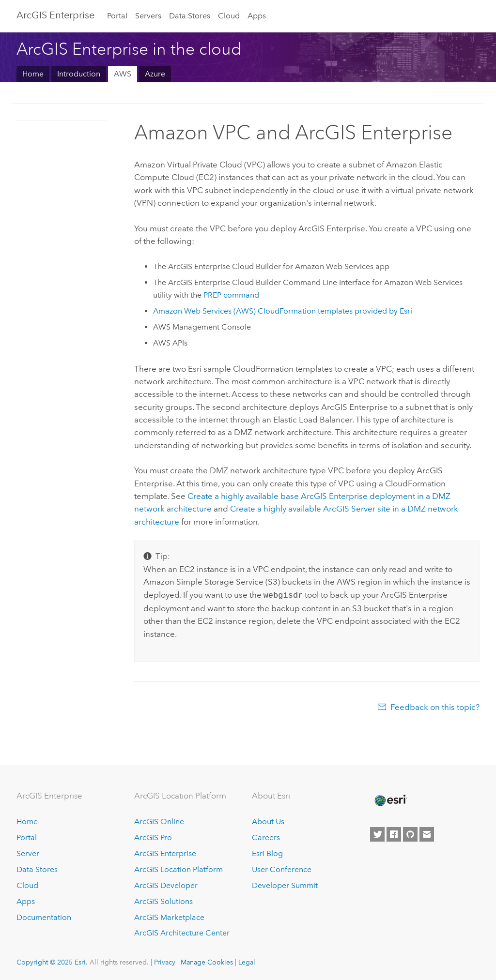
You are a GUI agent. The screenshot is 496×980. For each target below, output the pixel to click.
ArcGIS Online (159, 821)
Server (28, 852)
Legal (247, 961)
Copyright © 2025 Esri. (52, 961)
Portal (117, 16)
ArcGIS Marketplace (169, 916)
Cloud (229, 16)
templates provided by (283, 311)
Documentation (44, 916)
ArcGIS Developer (166, 884)
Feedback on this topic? (435, 706)
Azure (155, 74)
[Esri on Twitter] (377, 833)
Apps (257, 16)
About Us (268, 821)
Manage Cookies (207, 961)
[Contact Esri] (427, 833)
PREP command (231, 295)
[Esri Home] (390, 799)
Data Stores (190, 16)
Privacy (165, 961)
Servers (148, 16)
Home (33, 74)
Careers (266, 837)
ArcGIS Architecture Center (182, 932)
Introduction (79, 74)
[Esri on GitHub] (410, 833)
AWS (123, 74)
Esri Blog (267, 852)
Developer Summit (285, 884)
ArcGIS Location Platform (178, 868)
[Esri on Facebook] (394, 833)
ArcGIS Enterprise (55, 15)
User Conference (282, 868)
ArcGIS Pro (153, 837)
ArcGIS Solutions (163, 900)
